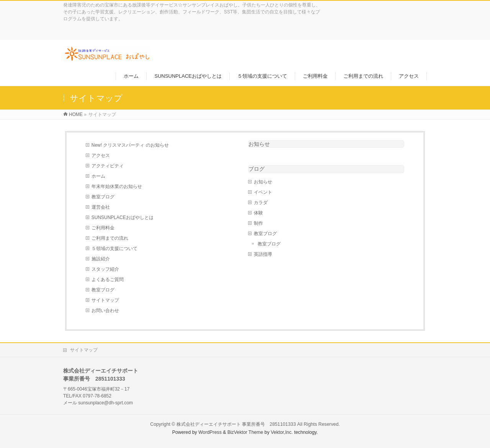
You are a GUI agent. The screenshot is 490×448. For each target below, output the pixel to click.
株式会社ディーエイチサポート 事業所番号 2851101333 (236, 424)
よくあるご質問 (108, 280)
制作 (258, 223)
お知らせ (259, 144)
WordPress (210, 432)
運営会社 (101, 207)
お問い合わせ (105, 311)
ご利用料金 (103, 228)
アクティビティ (108, 166)
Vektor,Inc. (282, 432)
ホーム (98, 176)
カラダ (261, 203)
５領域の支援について (114, 249)
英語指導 (263, 254)
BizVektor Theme (245, 432)
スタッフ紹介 (105, 269)
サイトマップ (105, 300)
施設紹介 (101, 259)
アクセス (101, 155)
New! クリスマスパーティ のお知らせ (130, 145)
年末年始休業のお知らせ (117, 186)
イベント (263, 192)
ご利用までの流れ (110, 238)
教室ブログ (103, 197)
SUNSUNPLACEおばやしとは (122, 217)
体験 (258, 213)
